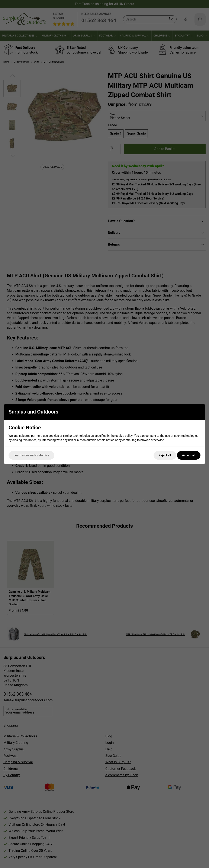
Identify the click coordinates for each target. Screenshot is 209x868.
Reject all (165, 455)
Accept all (189, 455)
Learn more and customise (31, 455)
